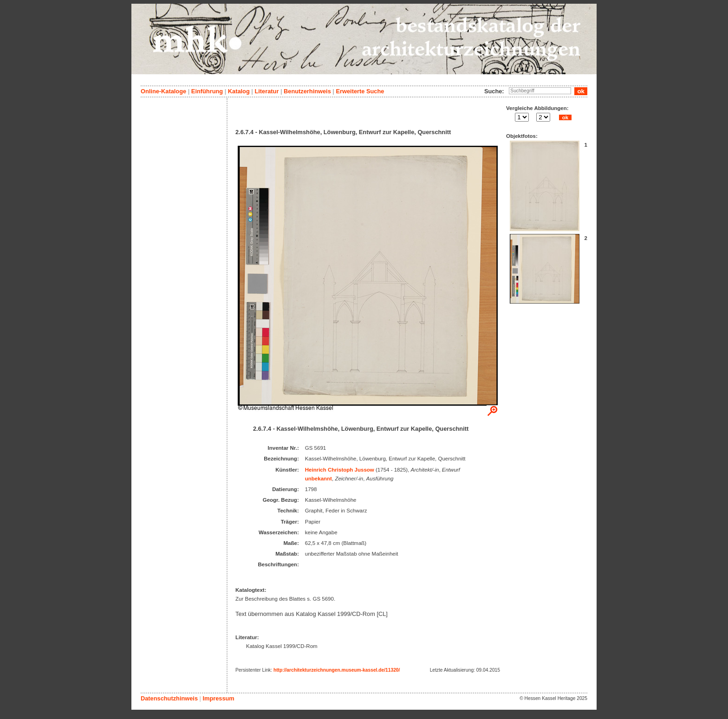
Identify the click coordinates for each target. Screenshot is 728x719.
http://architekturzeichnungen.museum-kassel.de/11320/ (337, 670)
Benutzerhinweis (307, 91)
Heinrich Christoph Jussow (340, 470)
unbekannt (318, 479)
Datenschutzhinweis (169, 698)
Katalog (239, 91)
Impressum (218, 698)
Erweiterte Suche (360, 91)
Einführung (207, 91)
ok (565, 117)
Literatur (266, 91)
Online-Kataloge (163, 91)
